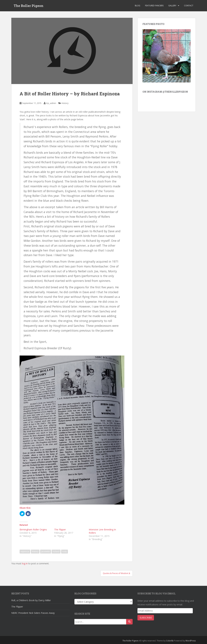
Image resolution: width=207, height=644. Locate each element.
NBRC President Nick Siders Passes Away (33, 613)
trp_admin (51, 103)
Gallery (172, 6)
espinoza (25, 551)
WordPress (191, 641)
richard (56, 551)
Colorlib (170, 641)
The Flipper (60, 530)
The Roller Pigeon (29, 6)
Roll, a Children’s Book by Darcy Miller (31, 600)
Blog (138, 6)
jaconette (46, 551)
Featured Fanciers (154, 6)
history (35, 551)
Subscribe (146, 618)
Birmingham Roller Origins (33, 530)
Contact (189, 6)
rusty (65, 551)
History (65, 103)
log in (25, 563)
